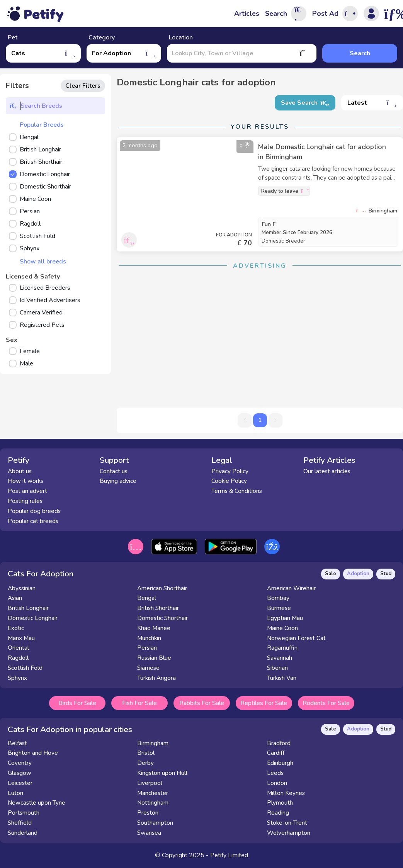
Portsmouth (24, 813)
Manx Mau (21, 638)
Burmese (279, 608)
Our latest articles (327, 471)
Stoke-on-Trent (287, 823)
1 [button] (260, 420)
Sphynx (17, 678)
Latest (372, 103)
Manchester (153, 793)
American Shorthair (162, 588)
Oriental (18, 648)
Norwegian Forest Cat (296, 638)
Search (360, 53)
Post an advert (27, 491)
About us (20, 471)
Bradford (279, 743)
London (277, 783)
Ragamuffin (282, 648)
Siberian (277, 668)
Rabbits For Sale (202, 703)
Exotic (16, 628)
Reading (278, 813)
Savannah (280, 658)
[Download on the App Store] (174, 547)
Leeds (275, 773)
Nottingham (153, 803)
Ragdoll (18, 658)
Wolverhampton (289, 833)
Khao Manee (154, 628)
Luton (15, 793)
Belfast (17, 743)
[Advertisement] (260, 330)
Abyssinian (22, 588)
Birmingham (153, 743)
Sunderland (23, 833)
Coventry (20, 763)
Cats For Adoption (41, 574)
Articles (247, 14)
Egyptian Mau (285, 618)
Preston (148, 813)
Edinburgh (280, 763)
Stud (386, 574)
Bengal (147, 598)
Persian (147, 648)
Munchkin (149, 638)
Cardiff (276, 753)
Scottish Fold (25, 668)
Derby (145, 763)
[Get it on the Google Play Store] (230, 547)
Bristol (146, 753)
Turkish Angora (156, 678)
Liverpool (150, 783)
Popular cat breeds (33, 521)
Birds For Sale (77, 703)
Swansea (149, 833)
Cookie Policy (229, 481)
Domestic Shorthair (162, 618)
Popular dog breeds (34, 511)
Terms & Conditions (237, 491)
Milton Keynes (286, 793)
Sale (331, 574)
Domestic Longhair (33, 618)
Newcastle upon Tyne (37, 803)
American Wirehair (291, 588)
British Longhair (28, 608)
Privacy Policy (230, 471)
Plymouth (280, 803)
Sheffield (20, 823)
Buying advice (118, 481)
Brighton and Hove (33, 753)
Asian (15, 598)
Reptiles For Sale (264, 703)
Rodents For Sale (326, 703)
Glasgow (20, 773)
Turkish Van (282, 678)
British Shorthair (158, 608)
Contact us (114, 471)
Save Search (305, 103)
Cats (43, 53)
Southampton (155, 823)
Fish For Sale (139, 703)
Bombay (278, 598)
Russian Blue (154, 658)
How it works (26, 481)
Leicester (20, 783)
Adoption (358, 574)
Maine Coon (282, 628)
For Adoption (124, 53)
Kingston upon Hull (162, 773)
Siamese (148, 668)
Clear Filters (83, 86)
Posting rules (25, 501)
